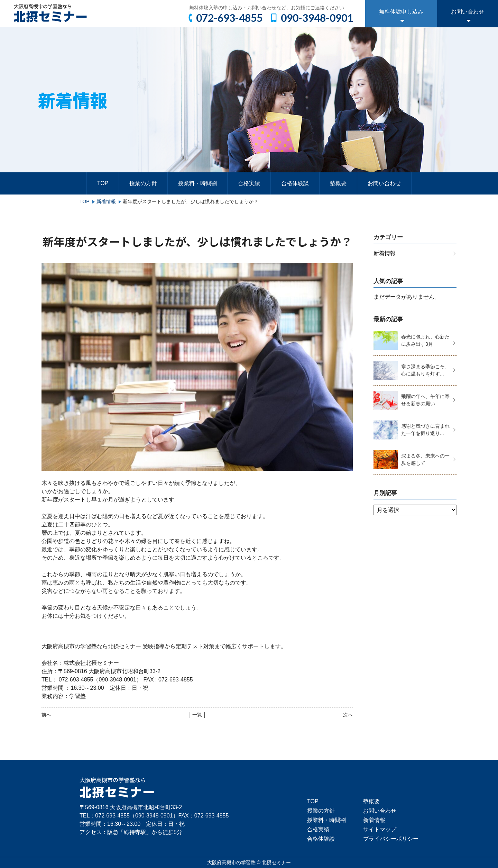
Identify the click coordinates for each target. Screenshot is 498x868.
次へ (348, 715)
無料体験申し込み (401, 12)
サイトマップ (380, 829)
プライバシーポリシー (391, 839)
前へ (46, 715)
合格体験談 (295, 183)
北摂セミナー (276, 862)
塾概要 (338, 183)
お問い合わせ (468, 12)
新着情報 (106, 201)
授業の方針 (143, 183)
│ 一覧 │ (197, 715)
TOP (103, 183)
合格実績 (249, 183)
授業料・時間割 (197, 183)
